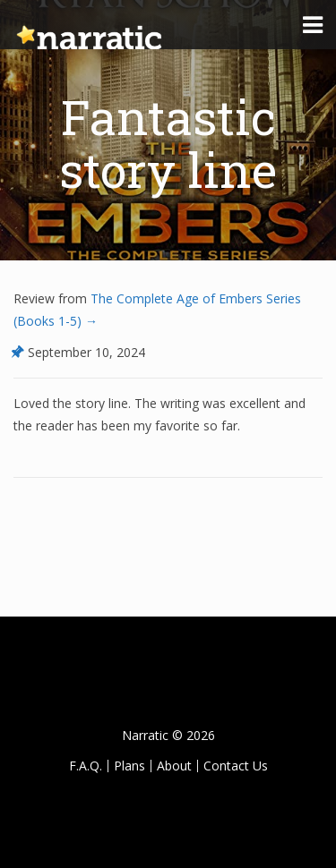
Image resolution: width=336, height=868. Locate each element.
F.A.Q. (86, 766)
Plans (129, 766)
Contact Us (236, 766)
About (174, 766)
